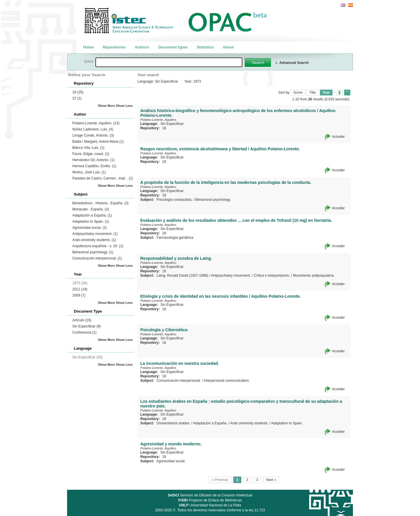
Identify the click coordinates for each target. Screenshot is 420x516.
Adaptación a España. (92, 215)
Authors (142, 47)
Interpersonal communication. (227, 381)
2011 (80, 289)
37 (77, 98)
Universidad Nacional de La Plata (210, 505)
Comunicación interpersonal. (97, 258)
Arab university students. (94, 240)
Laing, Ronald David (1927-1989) (182, 276)
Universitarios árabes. (174, 423)
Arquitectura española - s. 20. (98, 246)
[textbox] (169, 62)
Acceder (338, 137)
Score (298, 93)
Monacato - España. (91, 209)
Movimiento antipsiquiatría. (314, 276)
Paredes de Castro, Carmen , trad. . (103, 178)
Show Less (124, 106)
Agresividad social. (90, 228)
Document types (173, 47)
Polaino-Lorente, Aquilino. (96, 123)
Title (312, 93)
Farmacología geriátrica (175, 238)
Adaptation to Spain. (91, 222)
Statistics (205, 47)
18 (78, 92)
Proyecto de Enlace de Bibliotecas (210, 500)
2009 (79, 295)
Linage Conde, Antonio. (93, 135)
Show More (107, 106)
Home (88, 47)
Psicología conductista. (175, 200)
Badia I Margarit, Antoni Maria (98, 142)
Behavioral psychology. (93, 252)
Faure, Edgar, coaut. (91, 154)
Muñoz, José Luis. (89, 172)
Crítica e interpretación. (272, 276)
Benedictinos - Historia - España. (100, 203)
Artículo (82, 320)
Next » (271, 480)
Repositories (114, 47)
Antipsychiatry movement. (95, 234)
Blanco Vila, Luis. (88, 148)
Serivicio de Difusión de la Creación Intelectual (210, 495)
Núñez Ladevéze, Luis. (93, 129)
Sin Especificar (86, 326)
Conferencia (84, 332)
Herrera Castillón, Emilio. (94, 166)
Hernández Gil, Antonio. (93, 160)
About (228, 47)
